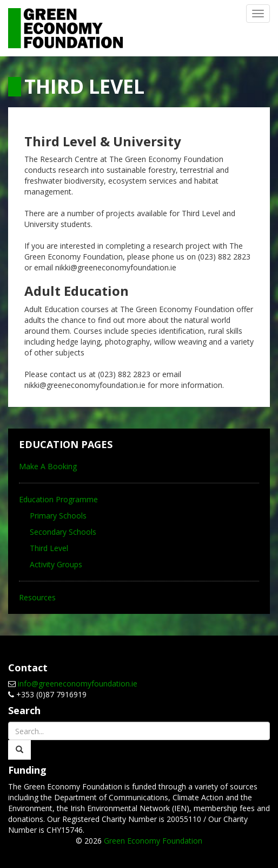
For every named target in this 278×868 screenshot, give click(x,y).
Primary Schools (58, 516)
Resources (37, 597)
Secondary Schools (63, 532)
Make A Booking (48, 466)
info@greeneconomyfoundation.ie (78, 684)
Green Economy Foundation (153, 841)
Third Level (49, 548)
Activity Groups (56, 564)
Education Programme (58, 499)
